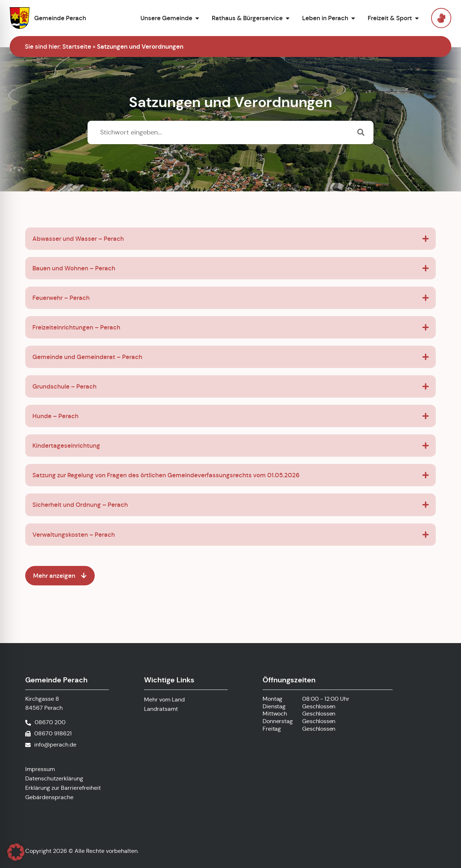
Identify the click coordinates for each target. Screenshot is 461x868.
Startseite (77, 46)
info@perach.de (55, 745)
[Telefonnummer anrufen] (45, 723)
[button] (16, 852)
